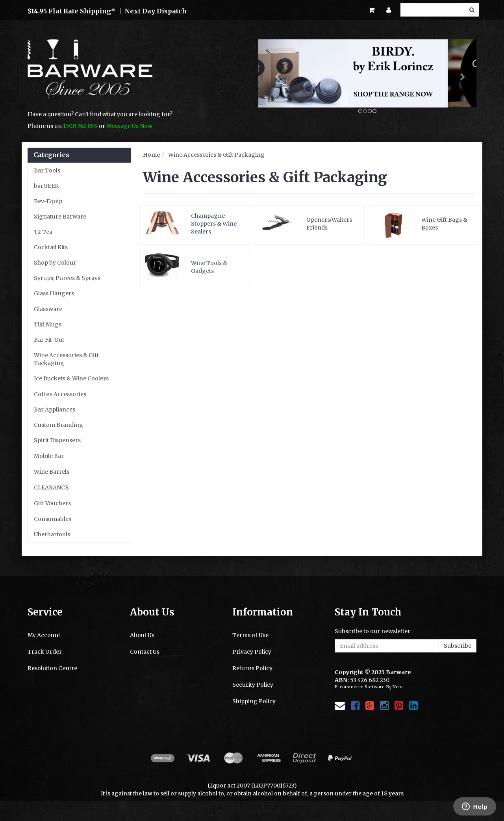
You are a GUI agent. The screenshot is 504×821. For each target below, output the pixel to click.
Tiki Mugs (48, 324)
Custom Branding (58, 425)
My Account (44, 635)
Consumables (53, 519)
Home (151, 155)
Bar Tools (47, 171)
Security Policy (253, 685)
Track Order (45, 652)
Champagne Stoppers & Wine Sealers (214, 224)
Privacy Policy (252, 652)
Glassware (48, 309)
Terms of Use (250, 635)
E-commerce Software (360, 687)
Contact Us (145, 652)
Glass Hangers (54, 293)
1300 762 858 (80, 126)
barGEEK (46, 186)
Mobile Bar (49, 456)
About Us (142, 635)
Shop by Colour (55, 263)
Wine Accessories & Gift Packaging (66, 359)
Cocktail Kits (51, 247)
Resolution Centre (52, 668)
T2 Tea (43, 232)
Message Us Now (129, 126)
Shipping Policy (254, 701)
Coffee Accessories (60, 394)
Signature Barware (60, 217)
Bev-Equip (48, 201)
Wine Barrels (52, 472)
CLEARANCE (51, 487)
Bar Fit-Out (49, 340)
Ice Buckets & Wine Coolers (71, 378)
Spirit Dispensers (57, 440)
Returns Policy (252, 668)
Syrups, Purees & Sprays (67, 278)
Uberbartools (52, 534)
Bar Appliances (55, 410)
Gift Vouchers (52, 503)
